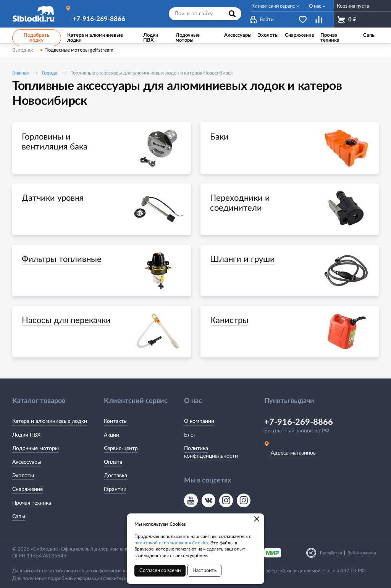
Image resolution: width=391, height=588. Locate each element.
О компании (199, 421)
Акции (111, 435)
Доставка (116, 476)
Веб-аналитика (362, 553)
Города (50, 73)
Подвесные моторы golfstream (79, 50)
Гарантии (115, 489)
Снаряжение (27, 489)
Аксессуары (27, 462)
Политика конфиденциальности (211, 452)
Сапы (19, 517)
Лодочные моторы (36, 448)
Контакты (116, 421)
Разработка (331, 553)
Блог (190, 435)
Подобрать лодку (36, 38)
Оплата (113, 462)
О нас (315, 6)
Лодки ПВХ (26, 435)
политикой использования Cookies (171, 543)
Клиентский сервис (273, 6)
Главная (20, 73)
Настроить (204, 571)
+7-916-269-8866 (99, 19)
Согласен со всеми (160, 571)
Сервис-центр (121, 448)
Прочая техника (32, 503)
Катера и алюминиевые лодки (50, 421)
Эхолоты (23, 476)
